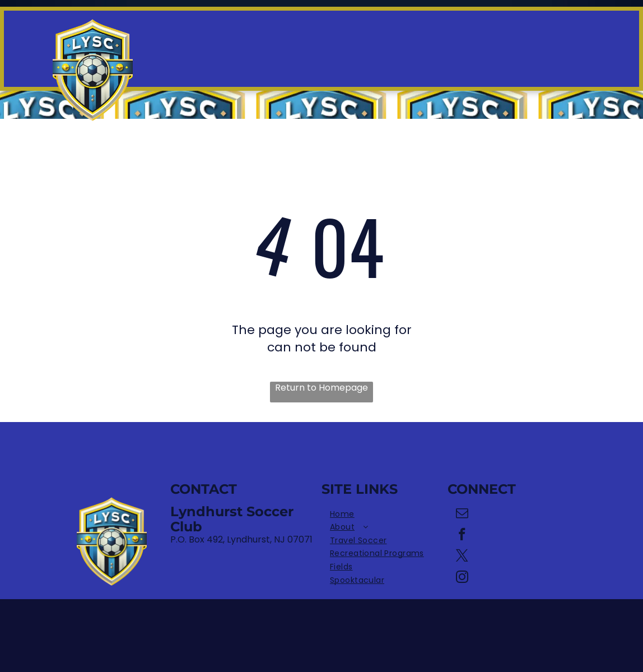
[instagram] (462, 578)
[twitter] (462, 557)
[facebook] (462, 536)
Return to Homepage (321, 388)
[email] (462, 515)
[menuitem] (385, 515)
